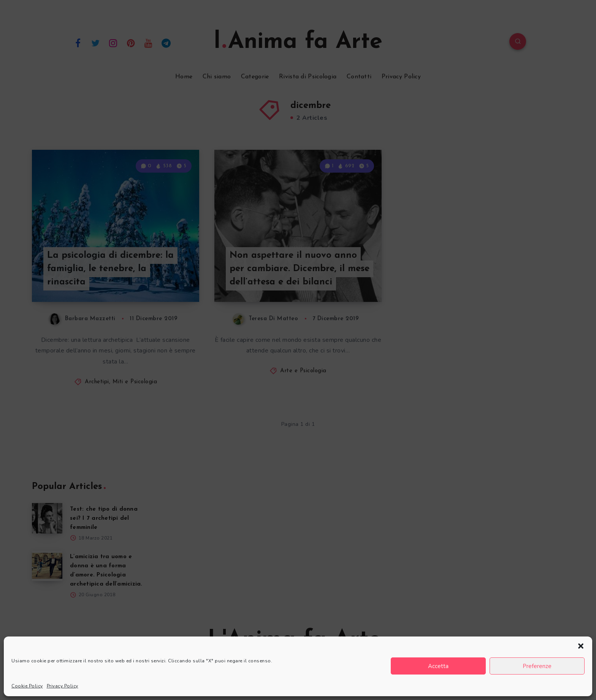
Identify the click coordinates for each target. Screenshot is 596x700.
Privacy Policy (63, 686)
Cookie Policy (27, 686)
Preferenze (537, 666)
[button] (581, 646)
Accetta (438, 666)
